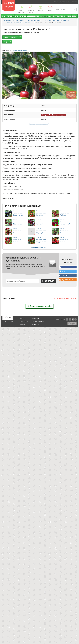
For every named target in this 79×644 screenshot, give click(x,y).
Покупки (68, 16)
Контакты (35, 324)
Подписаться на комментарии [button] (65, 298)
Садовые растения (34, 21)
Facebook (67, 319)
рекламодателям (38, 322)
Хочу (8, 42)
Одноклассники (73, 319)
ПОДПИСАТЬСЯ (48, 281)
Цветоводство (33, 16)
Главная (7, 21)
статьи (22, 319)
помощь (23, 324)
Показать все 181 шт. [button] (39, 247)
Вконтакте (70, 319)
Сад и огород (21, 16)
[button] (68, 267)
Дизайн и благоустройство (52, 16)
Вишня (9, 23)
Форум (75, 16)
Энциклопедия (8, 16)
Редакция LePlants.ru (10, 198)
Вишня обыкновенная (23, 23)
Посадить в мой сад (13, 37)
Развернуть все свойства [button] (39, 124)
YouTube (76, 319)
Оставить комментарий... (39, 306)
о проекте (36, 319)
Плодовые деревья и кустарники (57, 21)
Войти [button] (74, 2)
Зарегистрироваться (61, 2)
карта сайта (24, 322)
